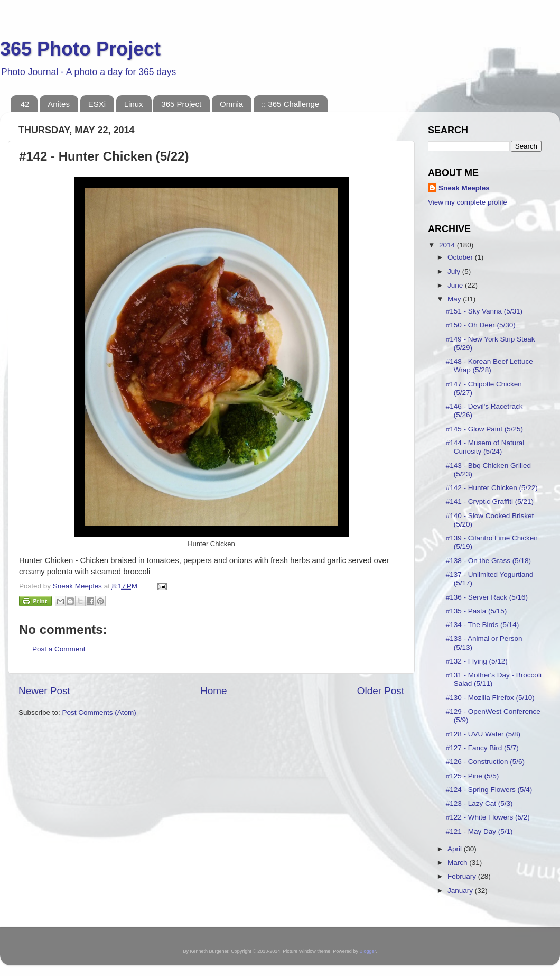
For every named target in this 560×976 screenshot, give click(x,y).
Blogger (367, 951)
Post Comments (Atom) (99, 712)
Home (213, 691)
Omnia (231, 104)
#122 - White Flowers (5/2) (488, 817)
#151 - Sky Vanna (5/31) (484, 311)
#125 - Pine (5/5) (473, 776)
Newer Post (44, 691)
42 (25, 104)
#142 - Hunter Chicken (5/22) (492, 488)
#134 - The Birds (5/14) (483, 625)
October (461, 257)
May (455, 299)
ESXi (97, 104)
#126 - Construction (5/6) (485, 762)
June (456, 285)
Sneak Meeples (464, 188)
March (458, 863)
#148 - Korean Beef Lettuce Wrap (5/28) (489, 366)
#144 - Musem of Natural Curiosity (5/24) (485, 447)
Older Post (381, 691)
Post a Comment (59, 649)
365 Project (181, 104)
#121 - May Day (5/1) (479, 831)
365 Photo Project (80, 49)
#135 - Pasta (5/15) (477, 611)
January (461, 891)
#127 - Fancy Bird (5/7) (482, 748)
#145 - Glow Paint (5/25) (484, 429)
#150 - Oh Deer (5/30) (481, 325)
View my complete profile (468, 202)
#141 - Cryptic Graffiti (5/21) (490, 501)
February (463, 876)
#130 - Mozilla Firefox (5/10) (490, 698)
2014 (448, 245)
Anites (59, 104)
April (456, 849)
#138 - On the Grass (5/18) (488, 561)
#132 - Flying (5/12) (477, 661)
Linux (134, 104)
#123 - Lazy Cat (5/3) (479, 803)
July (455, 271)
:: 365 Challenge (290, 104)
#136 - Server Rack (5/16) (487, 597)
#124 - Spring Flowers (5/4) (489, 790)
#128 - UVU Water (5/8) (483, 734)
